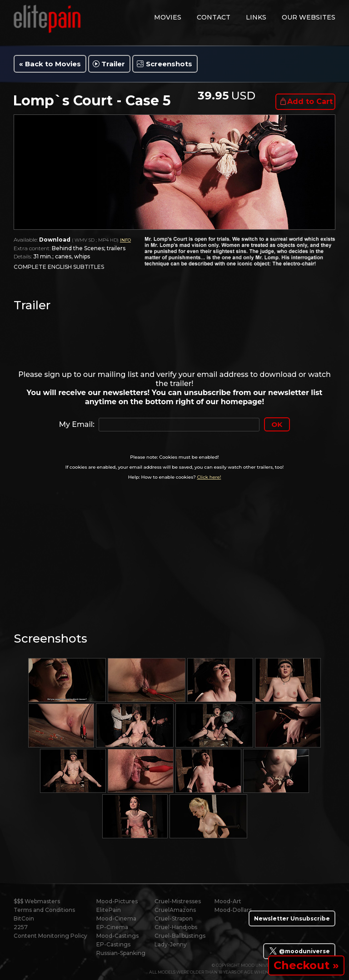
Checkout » (306, 965)
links (256, 17)
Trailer (113, 64)
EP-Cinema (112, 927)
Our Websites (309, 17)
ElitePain (109, 910)
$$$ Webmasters (37, 901)
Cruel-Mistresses (178, 901)
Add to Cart (310, 101)
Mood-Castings (117, 936)
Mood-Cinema (116, 918)
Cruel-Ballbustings (180, 936)
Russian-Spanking (121, 953)
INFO (125, 240)
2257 (21, 927)
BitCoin (24, 918)
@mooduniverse (299, 951)
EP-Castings (113, 944)
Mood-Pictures (117, 901)
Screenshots (169, 64)
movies (168, 17)
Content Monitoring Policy (50, 936)
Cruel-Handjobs (176, 927)
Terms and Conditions (44, 910)
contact (214, 17)
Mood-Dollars (233, 910)
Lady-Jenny (171, 944)
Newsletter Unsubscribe (292, 918)
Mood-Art (228, 901)
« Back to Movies (50, 64)
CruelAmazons (175, 910)
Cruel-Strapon (174, 918)
